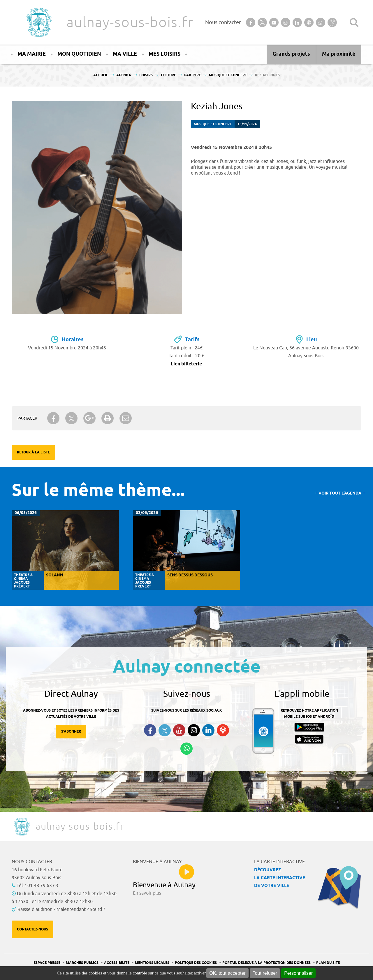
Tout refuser (265, 973)
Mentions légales (152, 963)
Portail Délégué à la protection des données (266, 963)
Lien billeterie (186, 364)
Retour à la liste (33, 452)
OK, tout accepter (227, 973)
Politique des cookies (196, 963)
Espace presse (47, 963)
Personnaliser (298, 973)
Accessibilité (117, 963)
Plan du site (328, 963)
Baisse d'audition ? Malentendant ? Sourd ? (61, 909)
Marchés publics (82, 963)
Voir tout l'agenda (340, 493)
